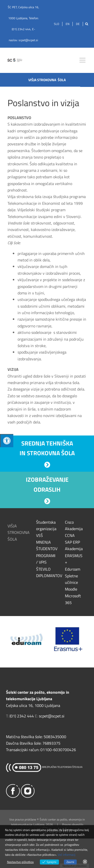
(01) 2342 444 (21, 29)
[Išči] (87, 24)
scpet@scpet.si (28, 40)
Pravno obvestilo (73, 824)
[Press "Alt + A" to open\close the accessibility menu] (7, 441)
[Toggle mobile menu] (83, 60)
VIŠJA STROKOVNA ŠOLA (19, 533)
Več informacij (67, 855)
